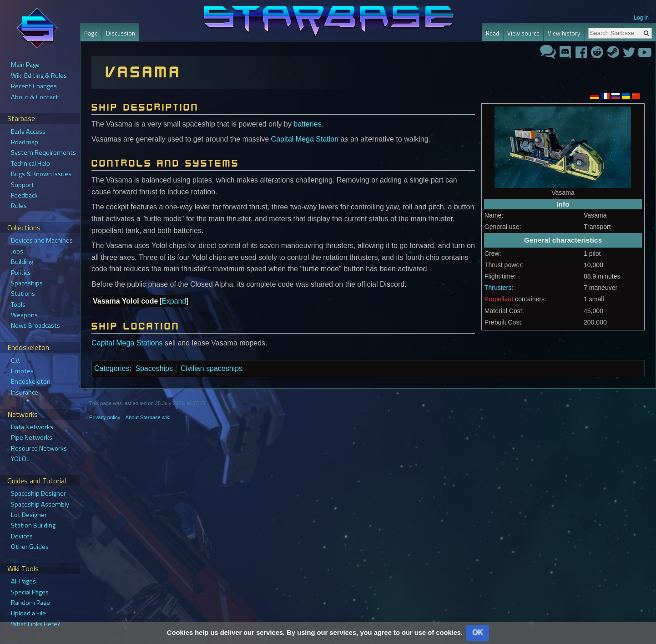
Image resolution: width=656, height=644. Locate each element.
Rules (19, 206)
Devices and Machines (42, 240)
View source (523, 33)
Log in (641, 18)
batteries (307, 124)
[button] (174, 301)
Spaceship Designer (38, 493)
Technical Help (30, 163)
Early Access (28, 132)
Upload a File (28, 613)
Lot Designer (29, 515)
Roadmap (25, 142)
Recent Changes (34, 86)
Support (23, 185)
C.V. (15, 360)
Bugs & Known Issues (41, 174)
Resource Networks (39, 448)
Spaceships (154, 368)
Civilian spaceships (212, 368)
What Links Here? (36, 624)
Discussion (121, 33)
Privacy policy (105, 417)
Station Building (33, 525)
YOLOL (20, 459)
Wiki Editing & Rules (39, 76)
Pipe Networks (32, 437)
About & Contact (35, 97)
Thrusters (498, 288)
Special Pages (30, 592)
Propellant (499, 299)
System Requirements (43, 152)
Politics (21, 273)
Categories (112, 368)
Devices (22, 536)
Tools (18, 304)
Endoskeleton (31, 381)
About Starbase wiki (148, 417)
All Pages (23, 581)
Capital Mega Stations (127, 343)
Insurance (25, 392)
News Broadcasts (35, 325)
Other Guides (30, 547)
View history (564, 33)
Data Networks (32, 427)
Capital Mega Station (305, 139)
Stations (23, 294)
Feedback (24, 195)
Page (91, 33)
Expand (174, 301)
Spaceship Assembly (40, 504)
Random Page (30, 603)
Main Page (25, 65)
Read (492, 33)
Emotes (22, 371)
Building (22, 262)
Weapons (24, 315)
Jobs (17, 251)
